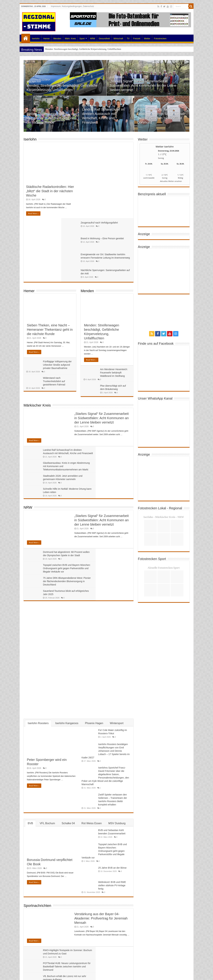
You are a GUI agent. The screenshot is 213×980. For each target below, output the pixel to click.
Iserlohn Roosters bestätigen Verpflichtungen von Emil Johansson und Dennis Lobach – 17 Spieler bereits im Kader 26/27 (106, 635)
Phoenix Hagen (94, 608)
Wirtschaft (118, 38)
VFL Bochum (47, 708)
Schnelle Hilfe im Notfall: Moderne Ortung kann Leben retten (113, 403)
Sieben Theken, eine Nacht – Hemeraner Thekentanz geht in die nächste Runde (50, 119)
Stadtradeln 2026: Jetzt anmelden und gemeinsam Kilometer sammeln (57, 403)
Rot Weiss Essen (92, 708)
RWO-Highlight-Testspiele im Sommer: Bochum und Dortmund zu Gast (58, 838)
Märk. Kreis (70, 38)
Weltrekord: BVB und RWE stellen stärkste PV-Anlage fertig (112, 770)
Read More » (33, 213)
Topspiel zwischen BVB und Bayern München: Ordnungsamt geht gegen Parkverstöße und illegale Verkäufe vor (105, 469)
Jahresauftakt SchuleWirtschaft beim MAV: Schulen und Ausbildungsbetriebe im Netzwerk (50, 921)
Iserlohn (36, 38)
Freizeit (137, 38)
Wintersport (117, 608)
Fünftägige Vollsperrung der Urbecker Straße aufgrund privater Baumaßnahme (58, 301)
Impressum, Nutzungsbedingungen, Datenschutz (72, 6)
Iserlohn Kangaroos (67, 608)
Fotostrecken (160, 38)
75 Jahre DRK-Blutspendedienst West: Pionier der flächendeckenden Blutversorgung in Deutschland (51, 482)
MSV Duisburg (117, 708)
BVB (30, 708)
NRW (93, 38)
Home (26, 38)
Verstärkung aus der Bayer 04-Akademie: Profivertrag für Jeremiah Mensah (101, 803)
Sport (82, 38)
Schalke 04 (68, 708)
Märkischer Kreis (37, 342)
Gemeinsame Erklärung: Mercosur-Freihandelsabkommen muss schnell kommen (101, 879)
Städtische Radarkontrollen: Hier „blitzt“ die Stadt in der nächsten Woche (50, 191)
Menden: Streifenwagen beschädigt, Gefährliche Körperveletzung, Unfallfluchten (83, 49)
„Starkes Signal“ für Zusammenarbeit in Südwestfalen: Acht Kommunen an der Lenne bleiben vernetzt (143, 87)
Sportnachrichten (37, 790)
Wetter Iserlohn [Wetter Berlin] (165, 146)
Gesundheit (104, 38)
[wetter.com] (149, 182)
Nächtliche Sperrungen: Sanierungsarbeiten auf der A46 (113, 205)
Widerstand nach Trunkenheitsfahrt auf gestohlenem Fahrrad (55, 318)
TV (128, 38)
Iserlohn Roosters (38, 608)
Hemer (47, 38)
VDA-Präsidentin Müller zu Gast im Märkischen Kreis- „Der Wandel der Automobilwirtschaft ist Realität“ (104, 934)
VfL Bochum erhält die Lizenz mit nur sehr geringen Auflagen (59, 851)
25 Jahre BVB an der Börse (112, 752)
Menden (57, 38)
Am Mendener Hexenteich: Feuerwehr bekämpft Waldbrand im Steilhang (114, 309)
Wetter (147, 38)
